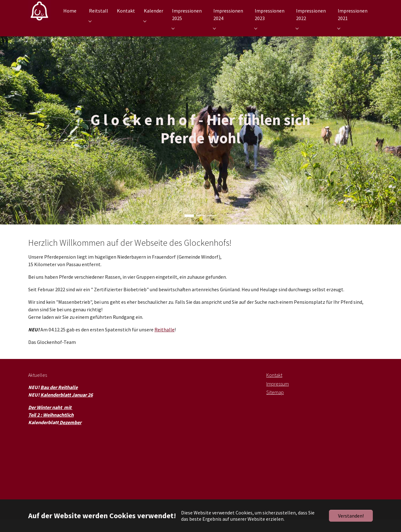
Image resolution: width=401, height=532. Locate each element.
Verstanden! (351, 516)
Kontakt (274, 387)
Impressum (278, 396)
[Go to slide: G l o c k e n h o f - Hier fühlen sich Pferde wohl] (189, 228)
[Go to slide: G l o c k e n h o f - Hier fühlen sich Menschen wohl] (200, 228)
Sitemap (275, 405)
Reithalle (164, 342)
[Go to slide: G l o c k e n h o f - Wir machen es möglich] (212, 228)
